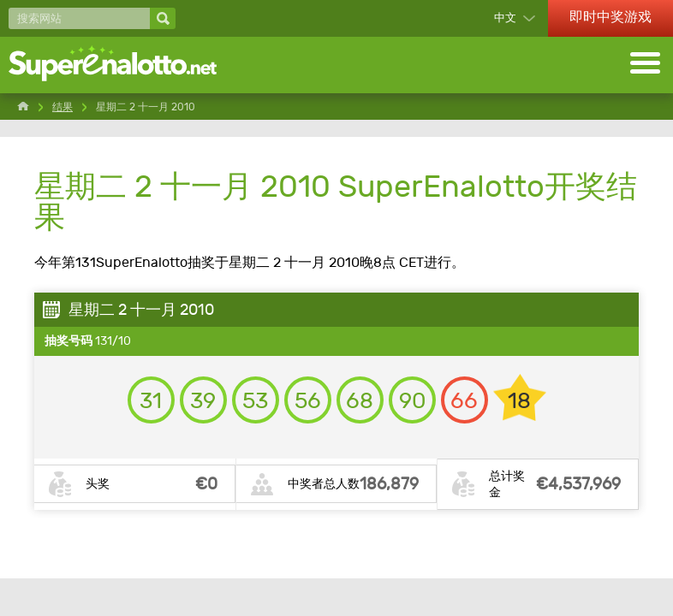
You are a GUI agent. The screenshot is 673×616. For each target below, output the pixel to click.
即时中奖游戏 (610, 17)
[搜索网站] (79, 18)
